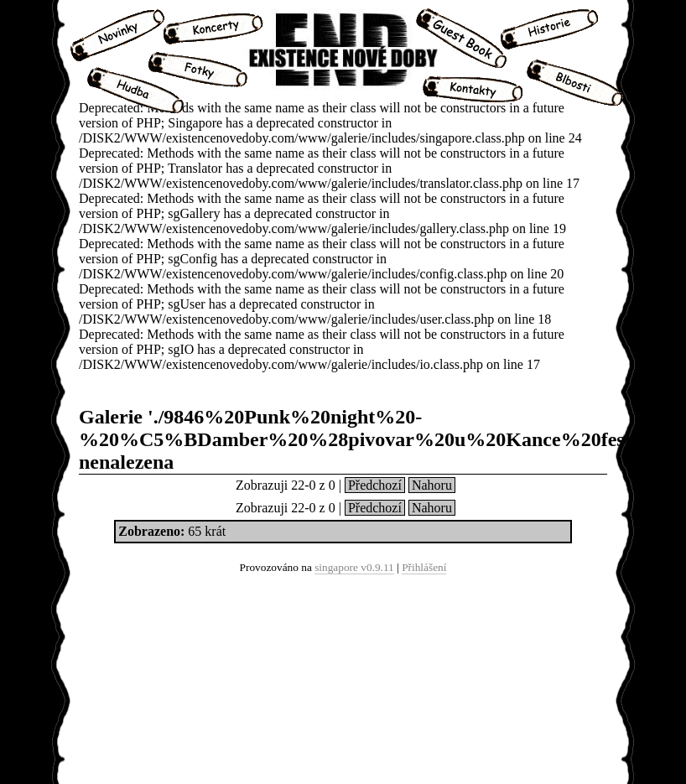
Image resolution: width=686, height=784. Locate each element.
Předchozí (375, 485)
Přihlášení (424, 567)
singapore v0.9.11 (354, 567)
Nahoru (432, 485)
